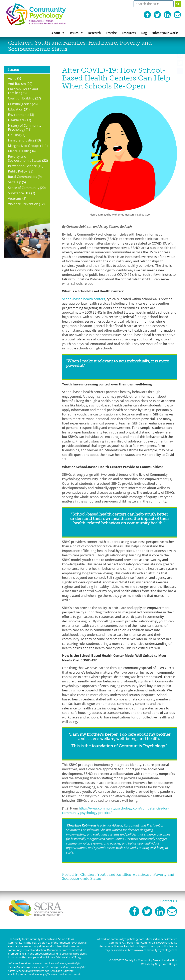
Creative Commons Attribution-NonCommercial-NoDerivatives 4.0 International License (137, 943)
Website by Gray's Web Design (159, 964)
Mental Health (19, 151)
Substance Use (19, 193)
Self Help (15, 182)
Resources (129, 33)
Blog (144, 33)
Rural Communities (23, 177)
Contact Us (169, 901)
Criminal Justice (20, 104)
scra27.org (75, 957)
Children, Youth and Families (47, 43)
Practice (111, 33)
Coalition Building (21, 98)
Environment (18, 115)
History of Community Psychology (25, 127)
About (56, 33)
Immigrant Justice (21, 140)
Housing (14, 135)
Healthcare (103, 43)
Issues (74, 33)
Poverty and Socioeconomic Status (25, 158)
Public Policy (17, 171)
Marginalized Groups (24, 146)
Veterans (15, 198)
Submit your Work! (165, 33)
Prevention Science (22, 166)
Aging (12, 78)
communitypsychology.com (128, 939)
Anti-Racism (17, 84)
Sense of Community (24, 188)
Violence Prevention (23, 204)
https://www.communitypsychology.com (153, 950)
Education (16, 109)
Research (95, 33)
